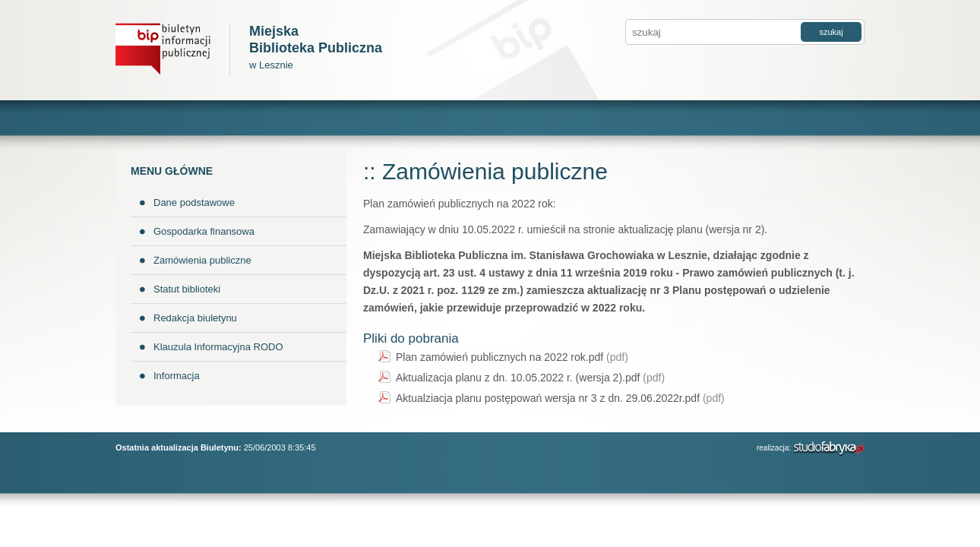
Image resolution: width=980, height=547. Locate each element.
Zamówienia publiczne (202, 260)
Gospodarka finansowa (204, 231)
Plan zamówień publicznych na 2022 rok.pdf (512, 357)
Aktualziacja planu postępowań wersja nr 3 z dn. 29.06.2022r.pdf (560, 398)
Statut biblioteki (187, 289)
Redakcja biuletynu (195, 318)
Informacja (177, 376)
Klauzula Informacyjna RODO (218, 347)
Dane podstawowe (194, 202)
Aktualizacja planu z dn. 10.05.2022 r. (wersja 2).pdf (530, 378)
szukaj (831, 32)
